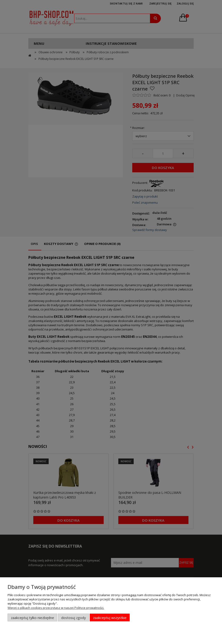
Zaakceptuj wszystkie (110, 618)
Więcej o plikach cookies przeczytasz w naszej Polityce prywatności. (56, 608)
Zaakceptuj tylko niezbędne (32, 618)
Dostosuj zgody (73, 618)
